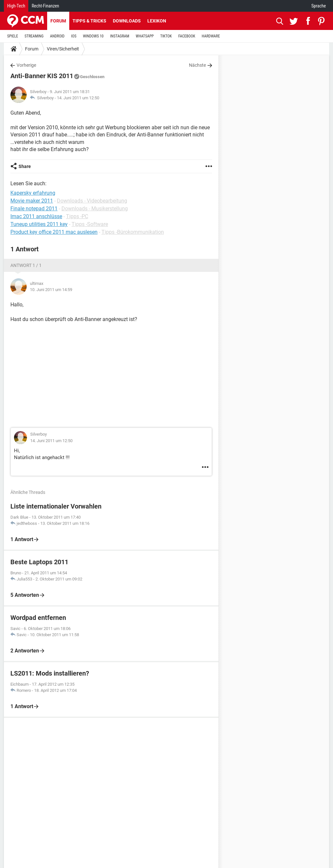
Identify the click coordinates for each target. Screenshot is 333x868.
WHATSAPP (145, 36)
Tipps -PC (77, 216)
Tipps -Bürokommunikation (133, 232)
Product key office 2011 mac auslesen (54, 232)
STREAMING (34, 36)
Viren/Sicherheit (63, 49)
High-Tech (16, 6)
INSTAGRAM (120, 36)
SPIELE (13, 36)
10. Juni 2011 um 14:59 (51, 290)
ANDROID (57, 36)
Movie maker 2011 (32, 201)
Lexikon (157, 21)
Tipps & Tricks (89, 21)
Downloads (127, 21)
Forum (58, 21)
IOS (73, 36)
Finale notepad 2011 (34, 209)
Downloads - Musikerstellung (95, 209)
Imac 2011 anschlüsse (36, 216)
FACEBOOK (187, 36)
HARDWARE (211, 36)
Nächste (197, 65)
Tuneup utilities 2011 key (39, 224)
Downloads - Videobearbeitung (92, 201)
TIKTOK (166, 36)
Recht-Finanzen (45, 6)
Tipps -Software (90, 224)
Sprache (319, 6)
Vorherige (26, 65)
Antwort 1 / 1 (26, 265)
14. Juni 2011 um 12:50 (78, 98)
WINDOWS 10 (93, 36)
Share (25, 166)
